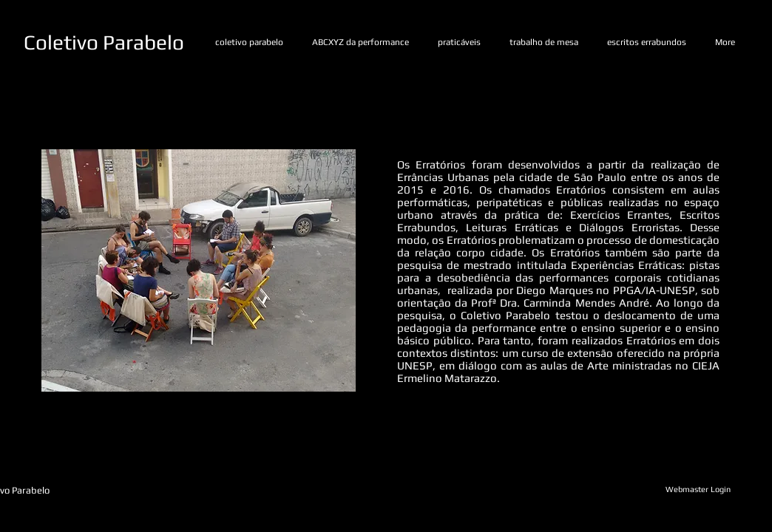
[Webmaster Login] (698, 490)
